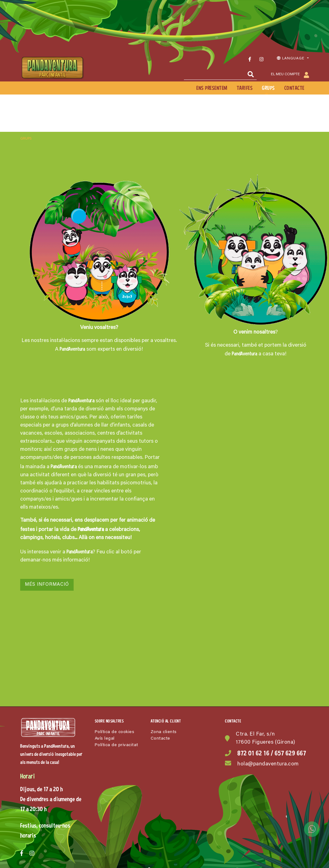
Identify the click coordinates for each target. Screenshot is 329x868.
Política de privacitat (117, 745)
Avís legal (105, 739)
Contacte (160, 739)
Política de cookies (115, 732)
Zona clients (164, 732)
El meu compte (290, 75)
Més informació (47, 585)
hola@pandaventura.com (268, 764)
